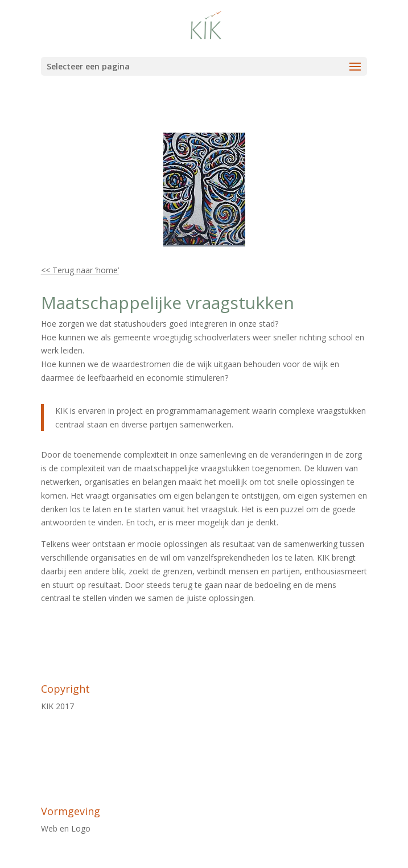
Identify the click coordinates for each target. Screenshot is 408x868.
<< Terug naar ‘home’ (80, 270)
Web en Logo (66, 828)
